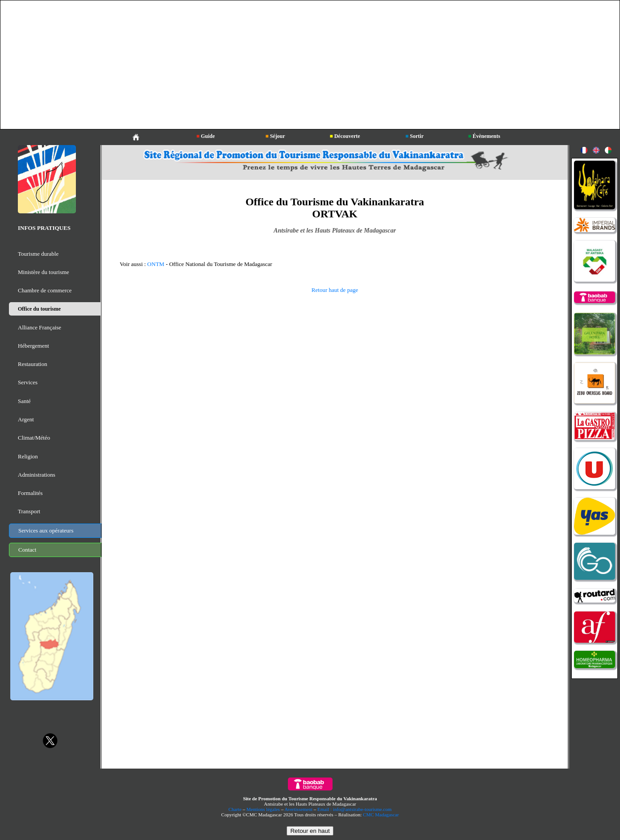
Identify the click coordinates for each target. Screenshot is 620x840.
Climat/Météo (34, 438)
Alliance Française (40, 327)
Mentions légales (263, 809)
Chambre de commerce (45, 290)
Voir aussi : (133, 264)
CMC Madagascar (381, 815)
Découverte (345, 136)
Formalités (30, 493)
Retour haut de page (335, 290)
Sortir (414, 136)
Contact (27, 550)
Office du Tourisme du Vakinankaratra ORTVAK (335, 208)
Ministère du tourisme (44, 272)
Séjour (275, 136)
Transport (29, 511)
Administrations (37, 475)
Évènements (484, 136)
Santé (24, 401)
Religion (28, 456)
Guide (206, 136)
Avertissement (298, 809)
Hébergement (33, 346)
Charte (235, 809)
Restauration (33, 364)
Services (28, 382)
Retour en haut (310, 831)
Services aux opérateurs (46, 530)
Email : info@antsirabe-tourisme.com (354, 809)
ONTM (156, 264)
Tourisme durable (38, 254)
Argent (26, 419)
